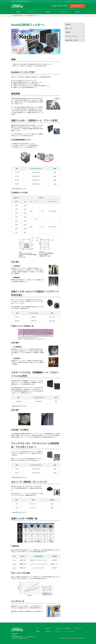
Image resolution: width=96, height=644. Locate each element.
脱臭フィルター (23, 16)
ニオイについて (63, 12)
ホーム (13, 16)
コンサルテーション (33, 12)
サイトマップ (70, 1)
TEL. (59, 6)
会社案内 (78, 12)
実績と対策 (48, 12)
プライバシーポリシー (79, 1)
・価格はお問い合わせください (19, 189)
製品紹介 (19, 12)
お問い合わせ (77, 6)
